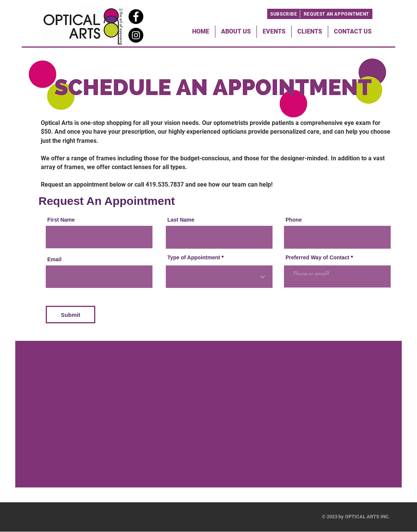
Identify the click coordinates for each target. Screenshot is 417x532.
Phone (294, 220)
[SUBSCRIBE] (284, 14)
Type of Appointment (194, 257)
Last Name (181, 220)
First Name (61, 220)
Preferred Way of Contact (318, 257)
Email (54, 259)
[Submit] (71, 315)
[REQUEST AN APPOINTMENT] (336, 14)
